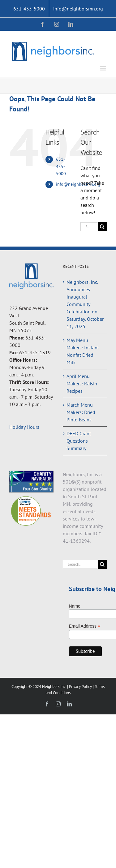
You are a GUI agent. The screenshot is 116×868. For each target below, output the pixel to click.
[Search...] (89, 227)
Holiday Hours (24, 427)
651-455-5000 (61, 167)
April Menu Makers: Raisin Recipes (82, 384)
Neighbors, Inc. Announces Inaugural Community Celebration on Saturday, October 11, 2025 (85, 304)
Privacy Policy (81, 687)
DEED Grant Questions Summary (79, 441)
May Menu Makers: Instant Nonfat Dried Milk (83, 351)
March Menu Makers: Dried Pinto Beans (81, 412)
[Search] (102, 227)
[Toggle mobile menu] (103, 68)
